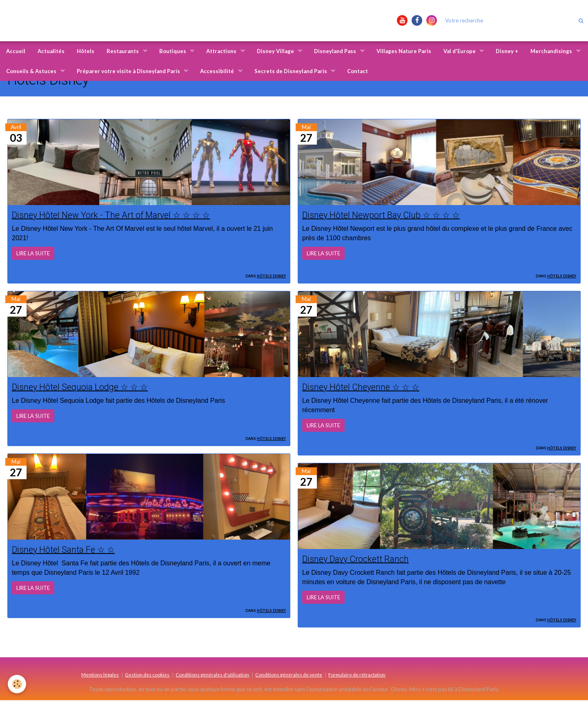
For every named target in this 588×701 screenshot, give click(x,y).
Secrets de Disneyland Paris (291, 71)
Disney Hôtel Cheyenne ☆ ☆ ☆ (363, 387)
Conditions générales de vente (289, 675)
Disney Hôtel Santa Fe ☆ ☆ (65, 550)
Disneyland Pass (336, 51)
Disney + (507, 51)
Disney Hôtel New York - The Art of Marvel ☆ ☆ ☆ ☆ (115, 215)
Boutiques (173, 51)
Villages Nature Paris (404, 51)
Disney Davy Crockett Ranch (358, 560)
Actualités (51, 51)
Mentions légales (100, 675)
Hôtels (86, 51)
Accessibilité (218, 71)
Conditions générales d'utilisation (212, 675)
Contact (357, 71)
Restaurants (123, 51)
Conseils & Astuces (32, 71)
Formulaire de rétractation (357, 675)
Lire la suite (33, 253)
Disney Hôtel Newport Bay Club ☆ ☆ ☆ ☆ (384, 215)
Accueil (16, 51)
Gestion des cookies (147, 675)
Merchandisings (552, 51)
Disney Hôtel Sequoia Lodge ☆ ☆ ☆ (82, 387)
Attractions (222, 51)
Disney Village (276, 51)
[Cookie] (17, 684)
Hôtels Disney (271, 275)
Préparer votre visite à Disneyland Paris (129, 71)
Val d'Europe (460, 51)
